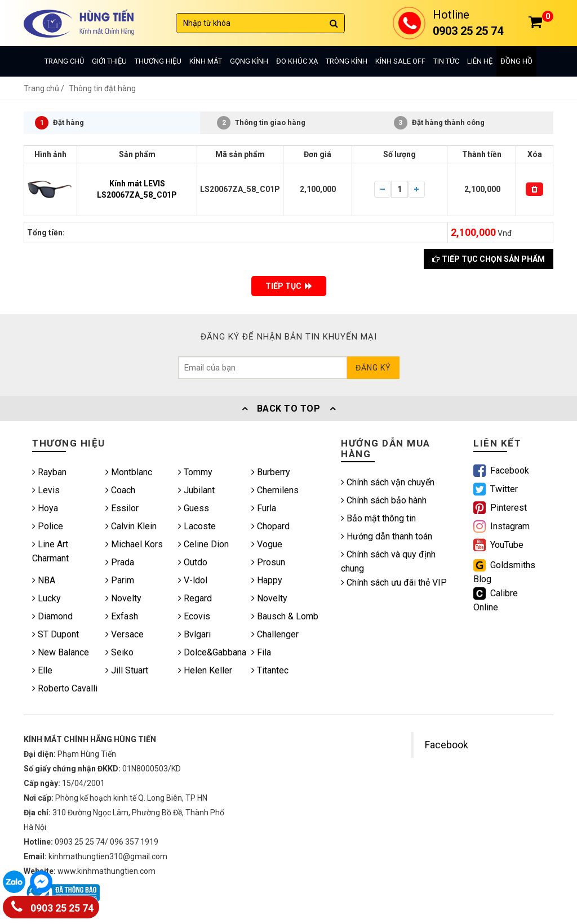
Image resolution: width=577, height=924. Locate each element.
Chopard (270, 526)
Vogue (267, 544)
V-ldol (193, 580)
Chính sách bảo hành (384, 500)
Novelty (123, 598)
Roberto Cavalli (65, 688)
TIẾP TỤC (289, 286)
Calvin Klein (131, 526)
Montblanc (129, 472)
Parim (120, 580)
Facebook (447, 745)
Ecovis (194, 616)
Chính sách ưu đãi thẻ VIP (394, 582)
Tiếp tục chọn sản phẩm (489, 259)
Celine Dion (203, 544)
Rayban (49, 472)
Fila (261, 652)
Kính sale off (400, 61)
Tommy (195, 472)
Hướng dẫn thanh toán (387, 536)
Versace (125, 634)
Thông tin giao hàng (261, 123)
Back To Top (288, 409)
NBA (44, 580)
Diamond (52, 616)
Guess (194, 508)
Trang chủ (64, 61)
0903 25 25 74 (52, 906)
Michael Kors (134, 544)
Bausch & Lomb (285, 616)
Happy (267, 580)
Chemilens (275, 490)
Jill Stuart (127, 670)
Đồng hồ (516, 61)
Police (48, 526)
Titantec (270, 670)
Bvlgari (194, 634)
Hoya (45, 508)
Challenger (275, 634)
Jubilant (196, 490)
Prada (120, 562)
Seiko (119, 652)
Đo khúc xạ (297, 61)
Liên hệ (480, 61)
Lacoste (197, 526)
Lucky (46, 598)
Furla (264, 508)
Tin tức (446, 61)
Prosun (268, 562)
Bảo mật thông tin (378, 518)
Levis (46, 490)
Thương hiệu (158, 61)
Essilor (122, 508)
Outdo (193, 562)
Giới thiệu (109, 61)
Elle (42, 670)
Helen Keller (205, 670)
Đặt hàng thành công (439, 123)
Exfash (122, 616)
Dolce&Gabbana (212, 652)
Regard (195, 598)
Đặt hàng (59, 123)
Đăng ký (373, 368)
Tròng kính (347, 61)
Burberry (271, 472)
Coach (120, 490)
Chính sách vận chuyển (388, 482)
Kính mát (206, 61)
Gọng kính (249, 61)
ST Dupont (56, 634)
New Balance (61, 652)
